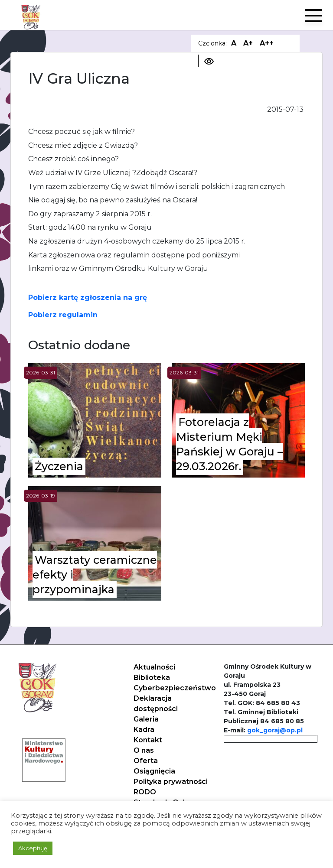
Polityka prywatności (171, 782)
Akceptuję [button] (33, 848)
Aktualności (154, 667)
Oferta (146, 761)
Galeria (146, 719)
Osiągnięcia (154, 771)
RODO (145, 792)
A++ (267, 43)
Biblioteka (152, 678)
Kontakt (148, 740)
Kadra (144, 730)
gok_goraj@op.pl (275, 730)
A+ (248, 43)
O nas (144, 750)
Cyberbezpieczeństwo (175, 688)
